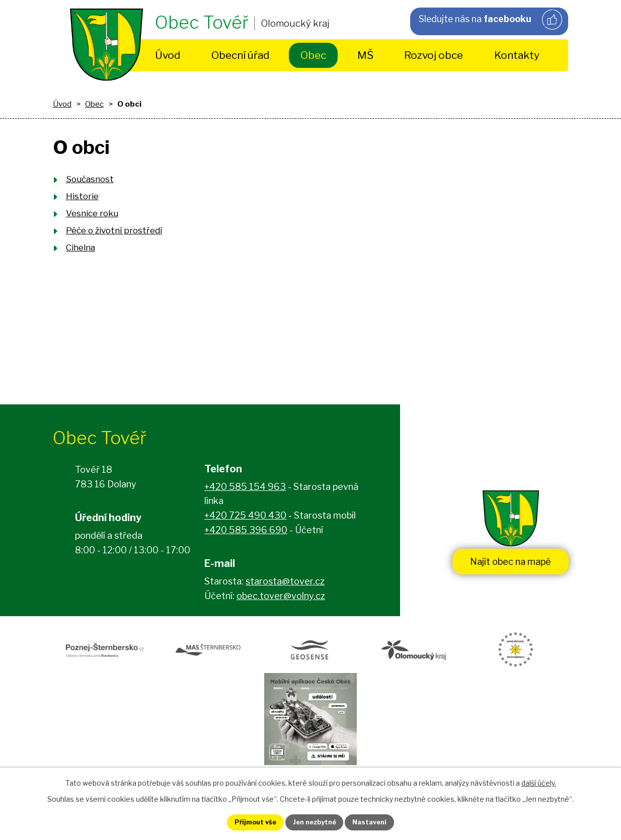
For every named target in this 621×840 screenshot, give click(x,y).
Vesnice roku (92, 213)
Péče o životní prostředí (114, 230)
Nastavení (380, 822)
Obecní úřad (240, 55)
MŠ (365, 55)
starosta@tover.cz (285, 584)
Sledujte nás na (490, 21)
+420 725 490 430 (245, 518)
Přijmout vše (246, 822)
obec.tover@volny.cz (281, 599)
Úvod (168, 55)
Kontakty (517, 55)
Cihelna (81, 247)
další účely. (539, 781)
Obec (313, 55)
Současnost (90, 179)
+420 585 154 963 (245, 490)
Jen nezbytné (315, 822)
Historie (82, 196)
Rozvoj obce (434, 55)
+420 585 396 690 (246, 533)
